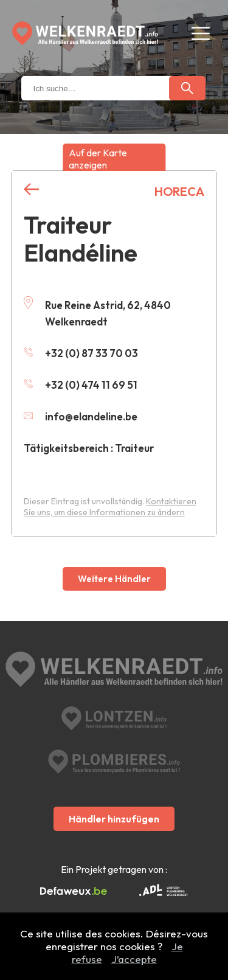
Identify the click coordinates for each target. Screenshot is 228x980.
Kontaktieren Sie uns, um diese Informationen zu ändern (110, 507)
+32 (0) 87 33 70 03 (81, 353)
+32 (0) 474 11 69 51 (81, 385)
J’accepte (134, 959)
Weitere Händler (114, 579)
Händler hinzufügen (114, 819)
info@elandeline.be (81, 416)
